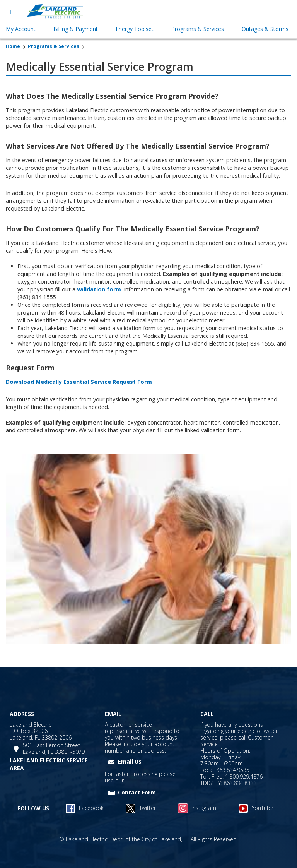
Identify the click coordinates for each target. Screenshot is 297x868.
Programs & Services (54, 46)
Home (13, 46)
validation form (99, 289)
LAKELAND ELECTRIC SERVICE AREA (49, 764)
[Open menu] (12, 12)
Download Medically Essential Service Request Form (79, 382)
